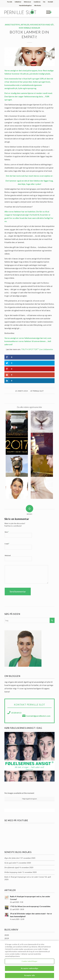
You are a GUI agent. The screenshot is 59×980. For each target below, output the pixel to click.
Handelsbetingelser (25, 5)
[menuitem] (10, 2)
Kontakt (50, 2)
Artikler (25, 25)
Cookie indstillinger (30, 963)
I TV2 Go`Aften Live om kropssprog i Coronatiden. (30, 906)
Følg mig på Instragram (29, 799)
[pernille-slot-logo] (25, 12)
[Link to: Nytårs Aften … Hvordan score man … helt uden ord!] (17, 444)
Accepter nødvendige (29, 970)
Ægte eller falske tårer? (12, 858)
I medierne (37, 2)
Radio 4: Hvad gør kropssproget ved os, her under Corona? (25, 877)
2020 (7, 935)
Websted (8, 555)
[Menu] (47, 12)
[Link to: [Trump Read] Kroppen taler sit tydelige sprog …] (17, 422)
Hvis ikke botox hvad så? (42, 25)
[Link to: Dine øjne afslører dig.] (42, 488)
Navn (7, 532)
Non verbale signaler (29, 28)
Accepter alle (30, 977)
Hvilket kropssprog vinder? (14, 872)
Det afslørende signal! (12, 868)
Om (44, 2)
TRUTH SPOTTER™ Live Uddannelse (37, 349)
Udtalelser (18, 2)
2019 (7, 938)
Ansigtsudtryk (12, 25)
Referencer (28, 2)
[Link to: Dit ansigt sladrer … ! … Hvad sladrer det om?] (17, 488)
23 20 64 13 (16, 713)
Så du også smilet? (11, 863)
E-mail (7, 544)
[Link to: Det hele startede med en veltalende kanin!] (42, 422)
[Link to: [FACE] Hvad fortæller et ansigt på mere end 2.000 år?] (42, 466)
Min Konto (38, 5)
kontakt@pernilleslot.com (38, 716)
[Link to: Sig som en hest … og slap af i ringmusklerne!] (17, 466)
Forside (10, 2)
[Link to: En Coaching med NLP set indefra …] (42, 444)
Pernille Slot (38, 391)
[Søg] (29, 620)
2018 (7, 942)
